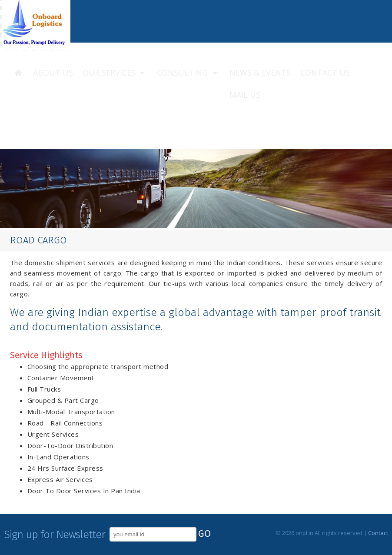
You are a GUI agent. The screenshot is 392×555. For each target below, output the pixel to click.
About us (53, 73)
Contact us (325, 73)
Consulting (188, 73)
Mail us (245, 95)
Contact (378, 533)
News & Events (260, 73)
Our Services (115, 73)
